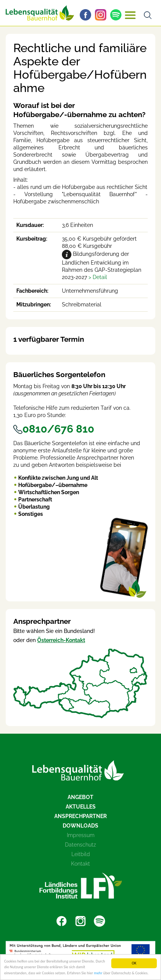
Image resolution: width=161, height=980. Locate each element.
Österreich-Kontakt (61, 640)
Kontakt (80, 864)
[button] (98, 277)
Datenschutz (80, 845)
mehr (98, 973)
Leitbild (81, 854)
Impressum (81, 835)
